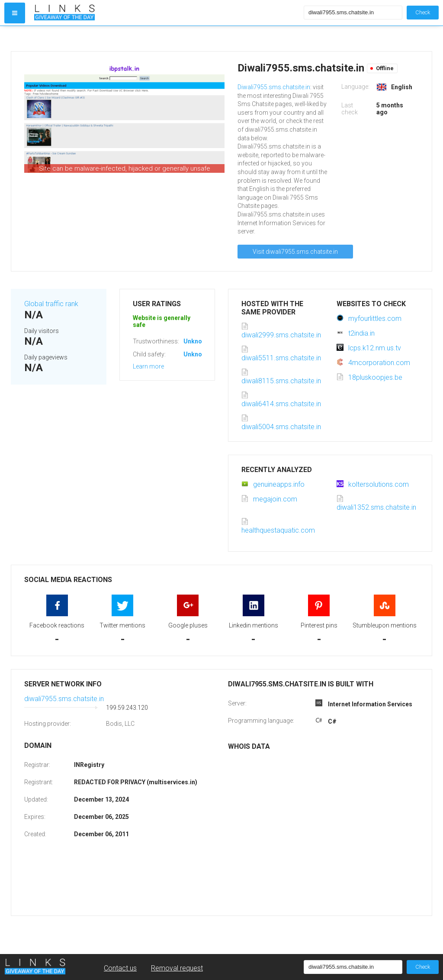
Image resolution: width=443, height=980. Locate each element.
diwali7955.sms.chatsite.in (64, 699)
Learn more (148, 366)
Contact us (120, 968)
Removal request (177, 968)
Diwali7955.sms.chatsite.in (274, 87)
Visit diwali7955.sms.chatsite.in (295, 252)
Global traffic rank (51, 304)
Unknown (197, 341)
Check (423, 12)
